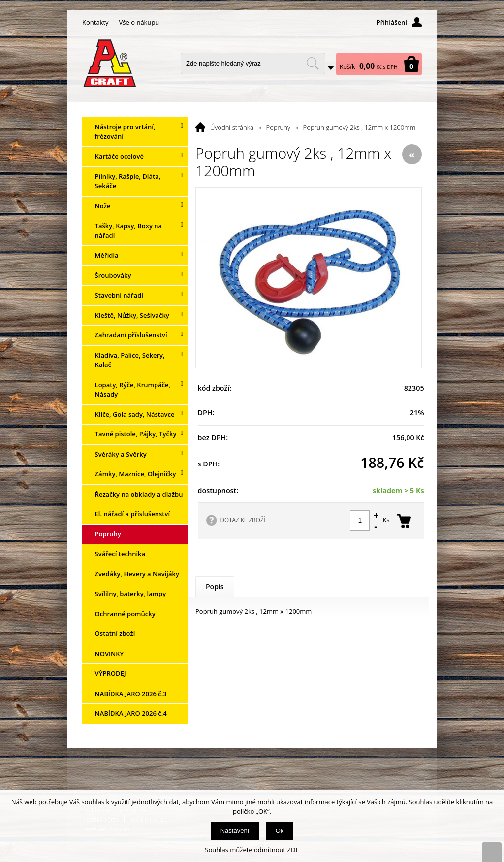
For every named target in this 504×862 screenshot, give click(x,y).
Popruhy (278, 127)
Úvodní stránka (232, 127)
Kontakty (95, 22)
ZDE (293, 850)
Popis (215, 586)
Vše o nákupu (139, 22)
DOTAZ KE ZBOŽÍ (243, 520)
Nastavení (235, 831)
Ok (280, 831)
